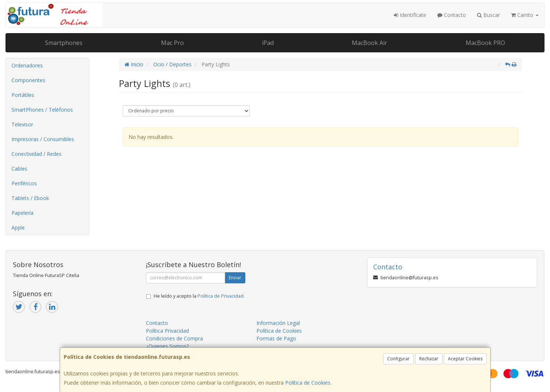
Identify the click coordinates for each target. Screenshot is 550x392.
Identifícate (410, 15)
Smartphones (64, 43)
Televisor (22, 124)
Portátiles (23, 95)
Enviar (235, 278)
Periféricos (24, 183)
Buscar (488, 15)
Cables (19, 169)
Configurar (398, 359)
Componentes (28, 80)
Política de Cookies (308, 383)
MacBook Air (369, 43)
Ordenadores (27, 65)
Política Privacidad (167, 331)
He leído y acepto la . (199, 296)
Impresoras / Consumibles (43, 139)
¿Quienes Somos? (167, 346)
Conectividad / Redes (36, 154)
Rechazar (429, 359)
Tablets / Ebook (30, 198)
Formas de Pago (276, 338)
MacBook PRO (485, 43)
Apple (18, 227)
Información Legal (278, 323)
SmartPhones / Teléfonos (42, 110)
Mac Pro (172, 43)
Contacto (452, 15)
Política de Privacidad (220, 296)
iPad (268, 43)
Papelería (22, 213)
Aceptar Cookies (465, 359)
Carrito (525, 15)
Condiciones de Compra (174, 338)
